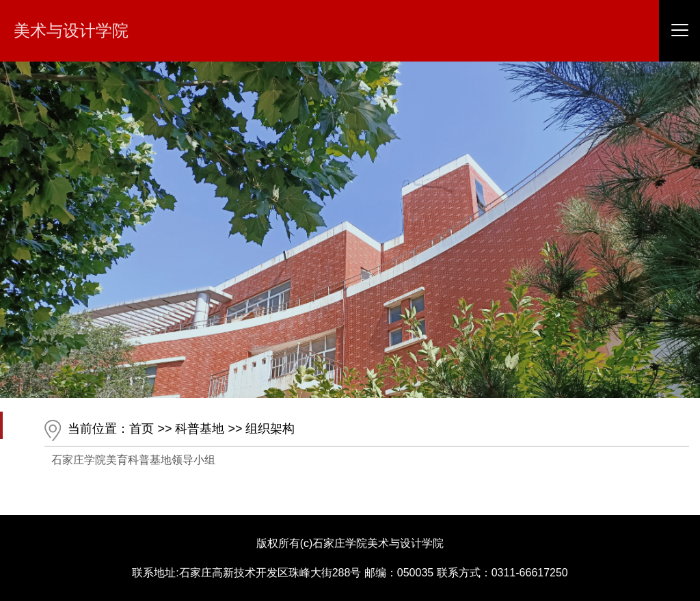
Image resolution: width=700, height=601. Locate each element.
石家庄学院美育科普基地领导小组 (133, 460)
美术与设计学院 (71, 30)
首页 (142, 429)
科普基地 (200, 429)
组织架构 (270, 429)
